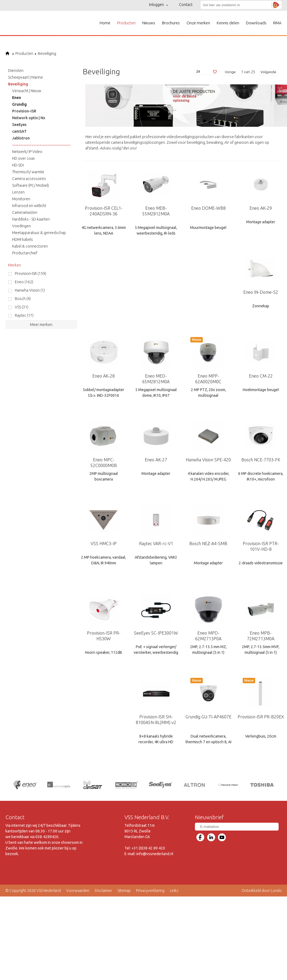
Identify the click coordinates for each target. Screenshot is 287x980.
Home (105, 23)
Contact (186, 5)
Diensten (16, 71)
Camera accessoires (29, 179)
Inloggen (159, 5)
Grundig (19, 104)
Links (174, 890)
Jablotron (21, 138)
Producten (126, 23)
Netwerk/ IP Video (27, 152)
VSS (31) (22, 307)
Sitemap (124, 890)
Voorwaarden (78, 890)
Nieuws (149, 23)
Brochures (171, 23)
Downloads (256, 23)
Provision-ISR (24, 111)
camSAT (19, 131)
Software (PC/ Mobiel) (31, 185)
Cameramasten (25, 212)
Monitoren (21, 199)
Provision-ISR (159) (31, 274)
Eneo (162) (24, 282)
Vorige (230, 72)
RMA (277, 23)
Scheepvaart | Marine (26, 77)
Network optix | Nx (29, 118)
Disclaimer (103, 890)
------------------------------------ (41, 145)
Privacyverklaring (150, 890)
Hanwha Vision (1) (30, 290)
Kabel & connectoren (30, 246)
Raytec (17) (24, 315)
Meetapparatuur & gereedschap (39, 233)
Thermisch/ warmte (28, 172)
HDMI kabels (23, 239)
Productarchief (25, 253)
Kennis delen (228, 23)
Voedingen (21, 226)
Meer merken (41, 325)
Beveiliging (45, 54)
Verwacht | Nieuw (27, 91)
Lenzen (18, 192)
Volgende (268, 72)
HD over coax (23, 158)
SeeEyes (19, 125)
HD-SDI (18, 165)
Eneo (17, 98)
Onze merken (198, 23)
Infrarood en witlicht (29, 206)
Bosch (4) (23, 299)
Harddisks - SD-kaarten (31, 219)
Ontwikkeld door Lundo (262, 890)
